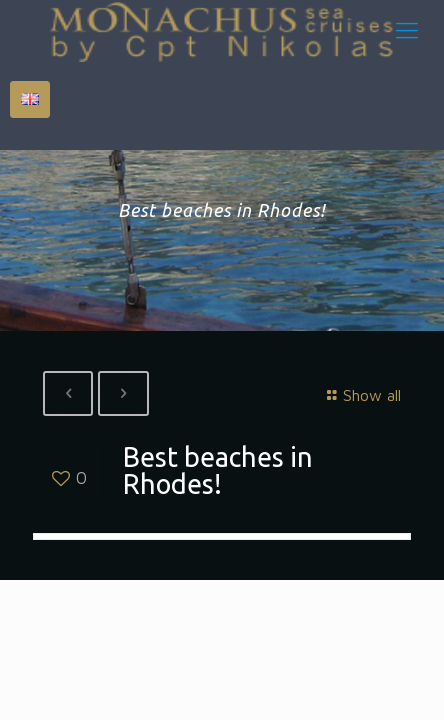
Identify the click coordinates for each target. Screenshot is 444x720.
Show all (361, 395)
